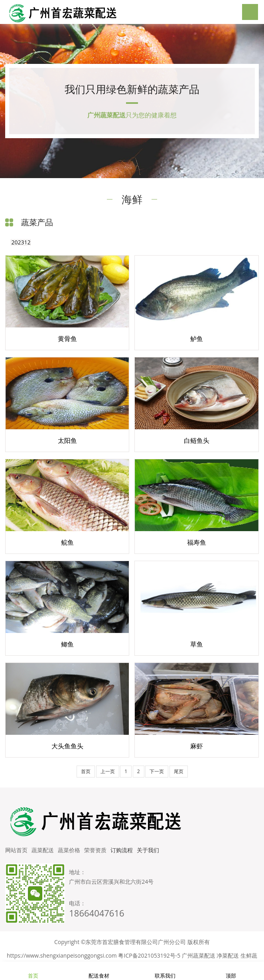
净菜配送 (228, 955)
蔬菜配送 (43, 850)
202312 (21, 242)
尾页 (179, 771)
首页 (86, 771)
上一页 (108, 771)
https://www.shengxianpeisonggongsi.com (62, 955)
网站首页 (16, 850)
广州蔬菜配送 (199, 955)
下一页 (157, 771)
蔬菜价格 (69, 850)
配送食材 (99, 971)
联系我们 (165, 971)
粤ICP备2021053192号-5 (149, 955)
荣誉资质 (95, 850)
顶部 (231, 971)
